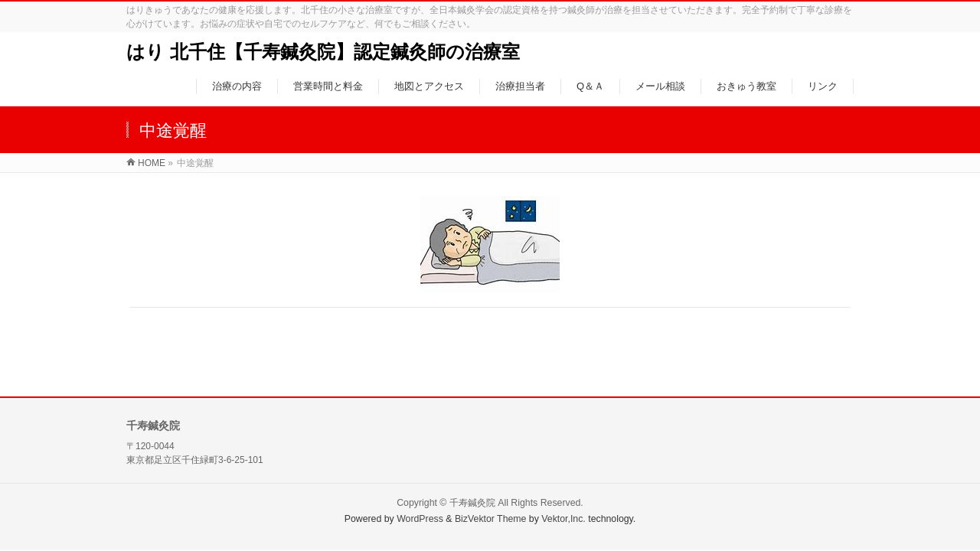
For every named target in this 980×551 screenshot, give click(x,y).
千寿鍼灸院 (472, 503)
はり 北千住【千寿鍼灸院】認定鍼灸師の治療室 (323, 52)
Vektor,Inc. (563, 519)
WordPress (420, 519)
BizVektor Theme (491, 519)
